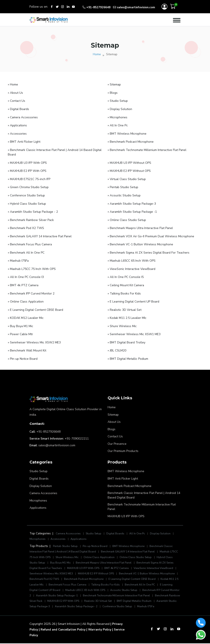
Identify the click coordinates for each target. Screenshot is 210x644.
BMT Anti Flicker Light (123, 474)
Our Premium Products (123, 447)
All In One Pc (140, 529)
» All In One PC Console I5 (126, 275)
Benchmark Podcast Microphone (130, 481)
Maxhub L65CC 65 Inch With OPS (122, 585)
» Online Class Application (26, 299)
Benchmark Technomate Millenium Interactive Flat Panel (142, 502)
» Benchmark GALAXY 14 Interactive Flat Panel (40, 234)
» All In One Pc (118, 125)
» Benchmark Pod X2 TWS (26, 226)
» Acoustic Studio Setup (124, 194)
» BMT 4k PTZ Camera (23, 283)
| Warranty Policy (102, 630)
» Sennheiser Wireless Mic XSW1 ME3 (134, 331)
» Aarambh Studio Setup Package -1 (133, 210)
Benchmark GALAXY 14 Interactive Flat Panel (131, 547)
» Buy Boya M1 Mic (21, 323)
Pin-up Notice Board (97, 542)
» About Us (15, 93)
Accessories (59, 534)
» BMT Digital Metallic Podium (128, 355)
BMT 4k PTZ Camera (127, 564)
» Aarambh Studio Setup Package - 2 (33, 210)
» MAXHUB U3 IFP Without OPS (129, 162)
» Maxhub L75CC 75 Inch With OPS (32, 267)
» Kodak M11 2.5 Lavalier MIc (127, 315)
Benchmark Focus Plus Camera (107, 580)
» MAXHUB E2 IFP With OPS (27, 170)
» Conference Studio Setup (26, 194)
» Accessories (17, 133)
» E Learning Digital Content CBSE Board (36, 307)
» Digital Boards (19, 109)
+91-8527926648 (48, 428)
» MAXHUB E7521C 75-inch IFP (29, 178)
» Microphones (117, 117)
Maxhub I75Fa (51, 607)
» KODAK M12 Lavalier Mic (26, 315)
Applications (38, 503)
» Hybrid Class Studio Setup (27, 202)
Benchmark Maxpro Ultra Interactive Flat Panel (113, 558)
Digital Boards (39, 474)
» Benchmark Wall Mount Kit (27, 347)
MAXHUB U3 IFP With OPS (126, 512)
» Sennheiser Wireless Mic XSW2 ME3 (34, 339)
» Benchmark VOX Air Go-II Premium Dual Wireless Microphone (151, 234)
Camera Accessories (44, 488)
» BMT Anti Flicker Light (24, 141)
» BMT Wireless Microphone (127, 133)
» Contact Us (17, 101)
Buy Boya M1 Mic (69, 558)
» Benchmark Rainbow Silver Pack (31, 218)
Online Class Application (110, 552)
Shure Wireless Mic (77, 552)
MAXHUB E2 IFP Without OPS (118, 569)
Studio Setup (39, 467)
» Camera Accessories (23, 117)
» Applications (17, 125)
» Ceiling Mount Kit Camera (126, 283)
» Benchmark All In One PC (26, 250)
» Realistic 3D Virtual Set (125, 307)
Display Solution (41, 481)
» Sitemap (114, 85)
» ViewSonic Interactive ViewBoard (132, 267)
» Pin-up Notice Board (23, 355)
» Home (13, 85)
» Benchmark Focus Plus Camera (30, 242)
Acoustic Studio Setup (161, 585)
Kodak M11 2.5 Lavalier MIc (66, 580)
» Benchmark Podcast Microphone (131, 141)
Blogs (112, 425)
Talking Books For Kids (146, 580)
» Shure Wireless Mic (122, 323)
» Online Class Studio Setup (127, 218)
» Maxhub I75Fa (18, 258)
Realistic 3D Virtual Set (144, 596)
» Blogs (113, 93)
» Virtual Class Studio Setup (127, 178)
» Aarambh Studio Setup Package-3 (132, 202)
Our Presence (117, 439)
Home (97, 55)
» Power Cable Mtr (21, 331)
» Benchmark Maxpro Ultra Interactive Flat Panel (141, 226)
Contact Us (115, 432)
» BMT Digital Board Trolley (127, 339)
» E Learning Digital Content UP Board (134, 299)
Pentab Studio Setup (66, 542)
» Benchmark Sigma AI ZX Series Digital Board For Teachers (149, 250)
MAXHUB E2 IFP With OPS (108, 596)
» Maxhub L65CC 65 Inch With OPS (132, 258)
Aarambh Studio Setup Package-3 (76, 602)
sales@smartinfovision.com (57, 441)
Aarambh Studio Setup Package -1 (97, 591)
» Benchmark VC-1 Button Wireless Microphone (141, 242)
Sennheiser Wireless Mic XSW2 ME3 (71, 569)
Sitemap (113, 411)
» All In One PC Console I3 (26, 275)
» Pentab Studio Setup (123, 186)
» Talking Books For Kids (124, 291)
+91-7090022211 (77, 435)
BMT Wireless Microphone (126, 467)
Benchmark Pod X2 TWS (77, 574)
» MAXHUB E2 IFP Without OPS (129, 170)
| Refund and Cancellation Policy (64, 630)
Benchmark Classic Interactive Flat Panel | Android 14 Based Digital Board (142, 491)
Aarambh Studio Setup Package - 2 (125, 602)
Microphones (38, 496)
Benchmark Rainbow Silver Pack (67, 596)
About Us (114, 418)
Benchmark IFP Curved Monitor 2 (50, 591)
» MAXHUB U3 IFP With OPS (27, 162)
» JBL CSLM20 (117, 347)
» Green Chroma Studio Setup (28, 186)
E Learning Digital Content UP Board (74, 585)
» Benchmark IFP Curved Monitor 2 (31, 291)
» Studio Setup (118, 101)
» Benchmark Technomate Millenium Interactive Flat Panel (148, 149)
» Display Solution (120, 109)
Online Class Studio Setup (147, 552)
